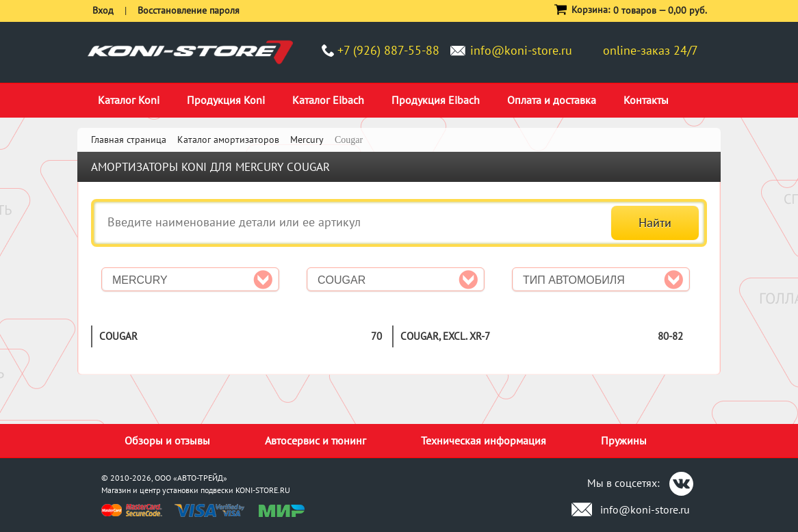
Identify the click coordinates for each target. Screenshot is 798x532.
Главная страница (129, 139)
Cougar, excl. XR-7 (445, 336)
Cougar (118, 336)
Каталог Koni (129, 100)
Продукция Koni (226, 100)
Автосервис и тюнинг (316, 440)
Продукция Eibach (436, 100)
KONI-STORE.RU (263, 490)
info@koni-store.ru (521, 50)
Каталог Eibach (328, 100)
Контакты (646, 100)
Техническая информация (484, 440)
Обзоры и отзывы (167, 440)
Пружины (624, 440)
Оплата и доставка (552, 100)
